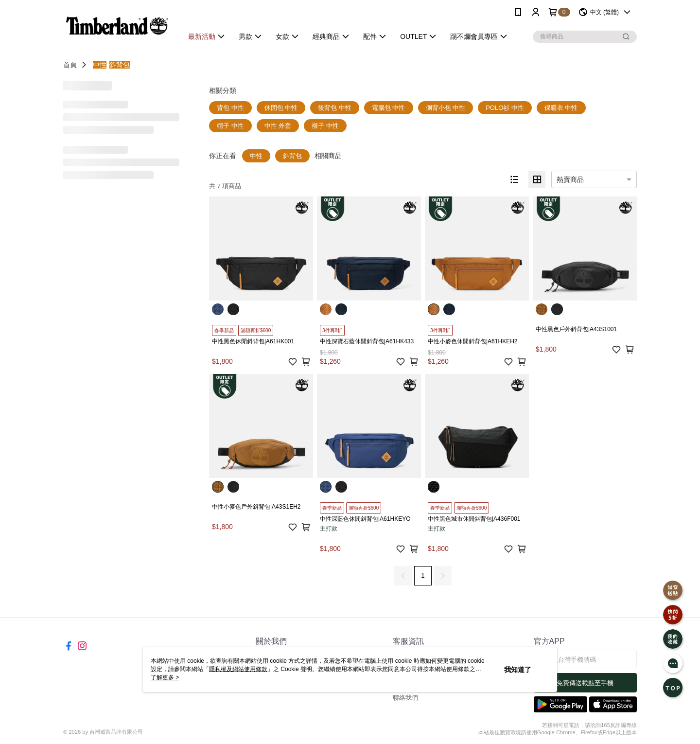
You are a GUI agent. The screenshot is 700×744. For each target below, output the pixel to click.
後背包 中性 (335, 108)
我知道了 (518, 670)
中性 (100, 65)
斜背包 (120, 65)
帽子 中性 (230, 126)
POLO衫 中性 (505, 108)
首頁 (70, 65)
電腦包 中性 (389, 108)
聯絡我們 (405, 698)
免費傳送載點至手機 (585, 683)
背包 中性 (230, 108)
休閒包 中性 (281, 108)
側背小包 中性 (446, 108)
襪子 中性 (325, 126)
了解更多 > (165, 677)
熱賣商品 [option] (570, 179)
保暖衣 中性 (561, 108)
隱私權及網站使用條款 (238, 669)
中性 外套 (278, 126)
